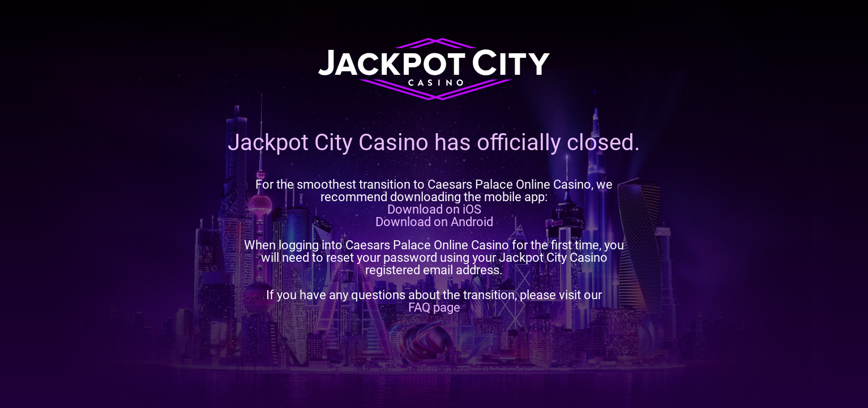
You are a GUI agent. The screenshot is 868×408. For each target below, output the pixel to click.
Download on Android (434, 222)
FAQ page (434, 307)
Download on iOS (434, 209)
